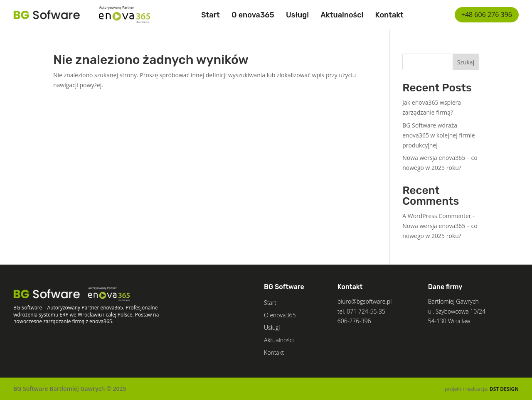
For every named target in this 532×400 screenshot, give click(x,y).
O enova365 (253, 15)
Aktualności (342, 15)
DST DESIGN (504, 389)
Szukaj (466, 62)
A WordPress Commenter (437, 216)
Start (211, 15)
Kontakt (389, 15)
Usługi (297, 15)
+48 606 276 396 (487, 15)
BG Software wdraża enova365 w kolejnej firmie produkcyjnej (438, 135)
